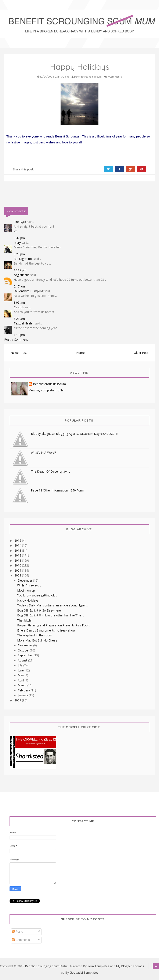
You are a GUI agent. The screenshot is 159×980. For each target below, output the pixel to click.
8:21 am (19, 319)
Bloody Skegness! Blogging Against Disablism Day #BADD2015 (74, 434)
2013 (18, 550)
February (24, 690)
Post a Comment (16, 339)
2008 (18, 575)
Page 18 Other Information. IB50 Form (57, 490)
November (26, 645)
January (23, 695)
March (23, 685)
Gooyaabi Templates (84, 972)
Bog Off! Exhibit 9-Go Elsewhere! (39, 610)
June (21, 670)
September (26, 655)
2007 (18, 700)
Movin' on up (26, 590)
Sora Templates (98, 966)
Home (80, 353)
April (21, 680)
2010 (18, 565)
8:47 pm (19, 238)
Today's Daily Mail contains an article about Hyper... (52, 605)
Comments (21, 940)
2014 (18, 545)
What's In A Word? (43, 452)
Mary (17, 243)
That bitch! (24, 620)
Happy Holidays (28, 600)
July (21, 665)
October (24, 650)
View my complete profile (46, 390)
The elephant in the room (35, 635)
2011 (18, 560)
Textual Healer (24, 323)
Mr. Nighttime (23, 259)
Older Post (141, 353)
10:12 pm (20, 270)
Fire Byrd (20, 222)
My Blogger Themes (130, 966)
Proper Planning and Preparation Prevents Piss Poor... (54, 625)
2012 (18, 555)
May (21, 675)
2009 (18, 570)
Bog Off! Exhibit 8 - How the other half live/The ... (50, 615)
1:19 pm (19, 335)
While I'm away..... (29, 585)
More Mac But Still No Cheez (37, 640)
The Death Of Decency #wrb (51, 471)
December (25, 580)
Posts (17, 932)
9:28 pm (19, 254)
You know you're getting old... (37, 595)
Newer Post (19, 353)
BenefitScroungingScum (49, 384)
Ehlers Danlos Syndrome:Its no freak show (46, 630)
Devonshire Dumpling (29, 291)
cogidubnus (22, 275)
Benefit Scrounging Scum (42, 966)
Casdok (19, 307)
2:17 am (19, 286)
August (23, 660)
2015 (18, 540)
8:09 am (19, 302)
